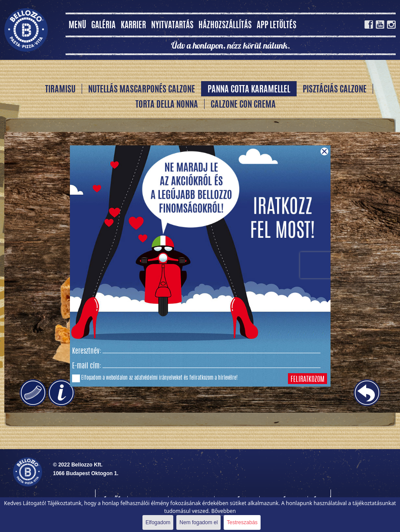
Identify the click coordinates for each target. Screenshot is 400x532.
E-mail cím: (87, 366)
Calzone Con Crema (243, 105)
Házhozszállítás (225, 26)
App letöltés (276, 26)
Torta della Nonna (167, 105)
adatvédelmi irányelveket (158, 378)
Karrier (133, 26)
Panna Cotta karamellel (249, 90)
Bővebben (223, 511)
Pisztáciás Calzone (335, 90)
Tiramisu (60, 90)
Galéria (103, 26)
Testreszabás (242, 522)
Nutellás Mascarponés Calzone (142, 90)
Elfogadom (158, 522)
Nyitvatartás (172, 26)
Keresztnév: (87, 351)
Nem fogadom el (198, 522)
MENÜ (77, 26)
